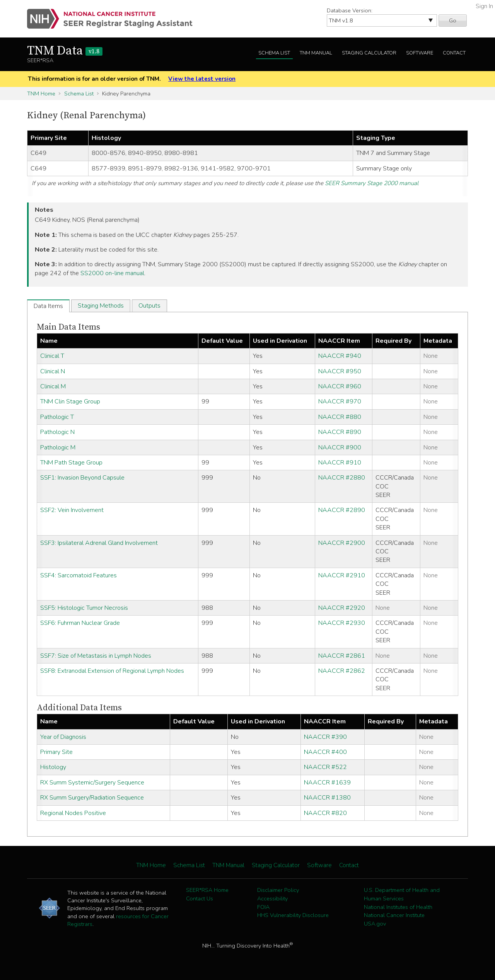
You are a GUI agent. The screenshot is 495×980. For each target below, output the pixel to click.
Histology (53, 767)
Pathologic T (57, 417)
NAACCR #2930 (342, 623)
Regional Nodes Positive (73, 813)
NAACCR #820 (325, 813)
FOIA (263, 907)
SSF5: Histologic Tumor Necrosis (84, 608)
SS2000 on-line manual (112, 273)
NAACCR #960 (340, 386)
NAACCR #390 (325, 737)
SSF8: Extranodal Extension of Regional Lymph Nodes (112, 671)
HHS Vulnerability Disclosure (293, 915)
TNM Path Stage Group (71, 463)
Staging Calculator (369, 53)
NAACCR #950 (340, 371)
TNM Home (41, 94)
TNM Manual (316, 53)
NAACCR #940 (340, 356)
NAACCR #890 (340, 432)
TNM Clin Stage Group (70, 402)
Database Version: (350, 10)
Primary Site (56, 752)
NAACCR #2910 (342, 575)
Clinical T (52, 356)
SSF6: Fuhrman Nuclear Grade (80, 623)
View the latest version (202, 79)
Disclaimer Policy (278, 890)
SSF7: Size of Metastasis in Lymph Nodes (96, 656)
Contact (454, 53)
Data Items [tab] (48, 306)
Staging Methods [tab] (101, 306)
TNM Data (65, 51)
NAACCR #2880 (342, 478)
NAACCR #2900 (342, 543)
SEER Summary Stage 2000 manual (372, 183)
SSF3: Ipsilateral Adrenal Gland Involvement (99, 543)
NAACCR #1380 (327, 798)
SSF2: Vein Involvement (72, 510)
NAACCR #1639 (327, 783)
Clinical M (53, 386)
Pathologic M (58, 447)
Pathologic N (57, 432)
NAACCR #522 (325, 767)
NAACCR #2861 (342, 656)
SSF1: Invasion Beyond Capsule (82, 478)
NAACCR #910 (340, 463)
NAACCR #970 (340, 402)
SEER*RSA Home (207, 890)
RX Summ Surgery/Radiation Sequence (92, 798)
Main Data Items (68, 327)
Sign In (484, 6)
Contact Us (200, 898)
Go (453, 20)
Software (420, 53)
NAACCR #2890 (342, 510)
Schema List (274, 53)
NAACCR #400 (325, 752)
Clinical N (53, 371)
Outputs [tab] (149, 306)
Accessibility (272, 898)
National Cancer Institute (394, 915)
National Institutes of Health (398, 907)
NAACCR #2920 (342, 608)
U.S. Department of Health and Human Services (402, 894)
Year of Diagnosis (63, 737)
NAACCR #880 (340, 417)
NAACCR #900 (340, 447)
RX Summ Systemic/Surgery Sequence (92, 783)
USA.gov (375, 924)
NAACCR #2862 (342, 671)
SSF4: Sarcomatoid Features (79, 575)
